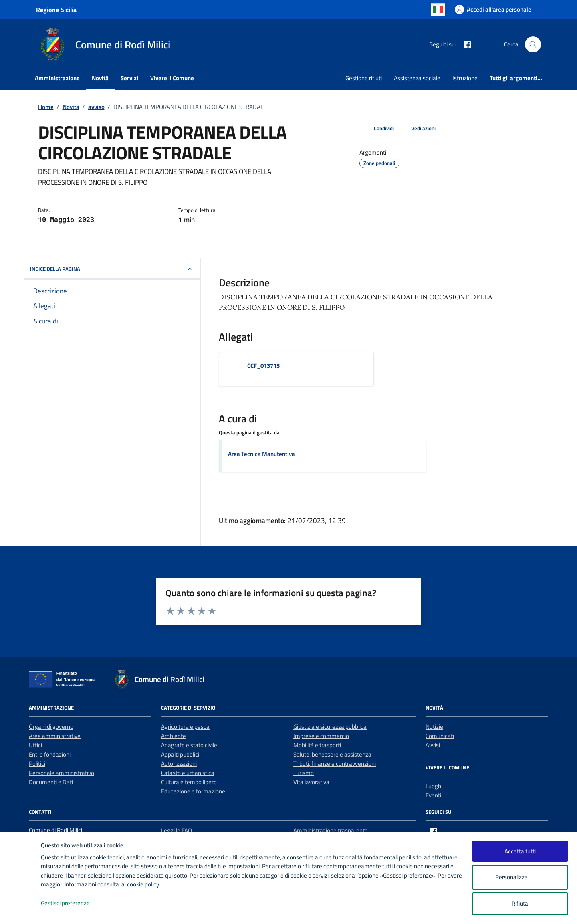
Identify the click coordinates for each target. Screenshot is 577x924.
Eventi (433, 795)
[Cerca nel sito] (533, 44)
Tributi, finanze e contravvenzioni (335, 764)
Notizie (434, 727)
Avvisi (433, 745)
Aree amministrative (55, 736)
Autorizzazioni (179, 764)
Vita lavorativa (311, 782)
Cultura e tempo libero (189, 782)
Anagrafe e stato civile (189, 745)
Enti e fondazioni (50, 754)
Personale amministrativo (62, 773)
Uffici (35, 745)
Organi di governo (51, 727)
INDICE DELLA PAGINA (112, 269)
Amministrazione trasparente (331, 830)
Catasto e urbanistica (188, 773)
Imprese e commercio (321, 736)
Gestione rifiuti (364, 78)
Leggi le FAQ (177, 830)
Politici (37, 764)
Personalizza (520, 877)
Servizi (129, 78)
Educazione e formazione (193, 791)
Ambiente (174, 736)
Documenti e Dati (51, 782)
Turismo (304, 773)
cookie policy (143, 884)
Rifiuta (520, 903)
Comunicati (440, 736)
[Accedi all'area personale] (493, 9)
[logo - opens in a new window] (21, 910)
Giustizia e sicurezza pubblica (330, 727)
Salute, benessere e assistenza (332, 754)
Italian (438, 10)
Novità (100, 78)
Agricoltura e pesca (185, 727)
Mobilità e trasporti (317, 745)
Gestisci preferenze (74, 903)
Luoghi (434, 786)
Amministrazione (57, 78)
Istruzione (465, 78)
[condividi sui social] (377, 129)
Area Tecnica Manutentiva (261, 454)
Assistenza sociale (417, 78)
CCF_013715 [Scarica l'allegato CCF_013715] (263, 366)
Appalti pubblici (180, 754)
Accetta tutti (520, 851)
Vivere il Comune (172, 78)
